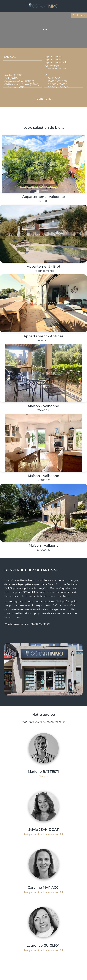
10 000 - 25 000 (63, 81)
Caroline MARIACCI (44, 888)
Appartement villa (63, 63)
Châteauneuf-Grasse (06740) (22, 84)
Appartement (63, 57)
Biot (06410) (22, 78)
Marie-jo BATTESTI (43, 772)
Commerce (63, 66)
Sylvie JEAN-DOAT (44, 830)
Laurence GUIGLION (43, 946)
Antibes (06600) (22, 75)
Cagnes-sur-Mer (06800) (22, 81)
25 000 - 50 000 (63, 84)
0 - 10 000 (63, 78)
